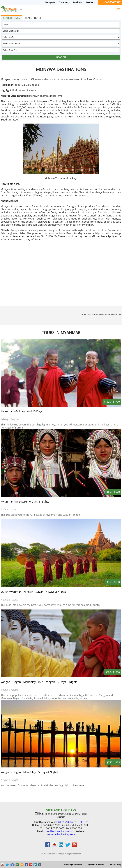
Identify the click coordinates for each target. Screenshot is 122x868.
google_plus (74, 846)
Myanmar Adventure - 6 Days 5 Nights (25, 501)
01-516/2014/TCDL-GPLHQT (73, 822)
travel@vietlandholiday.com (59, 831)
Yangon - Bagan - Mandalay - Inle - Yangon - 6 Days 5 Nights (39, 682)
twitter (68, 846)
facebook (48, 846)
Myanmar (104, 315)
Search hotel (33, 18)
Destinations (116, 315)
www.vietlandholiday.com (61, 834)
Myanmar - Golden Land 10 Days (22, 411)
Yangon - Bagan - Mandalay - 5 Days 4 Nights (29, 772)
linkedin (61, 846)
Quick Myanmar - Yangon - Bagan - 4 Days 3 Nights (33, 592)
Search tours (11, 18)
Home (84, 315)
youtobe (54, 846)
